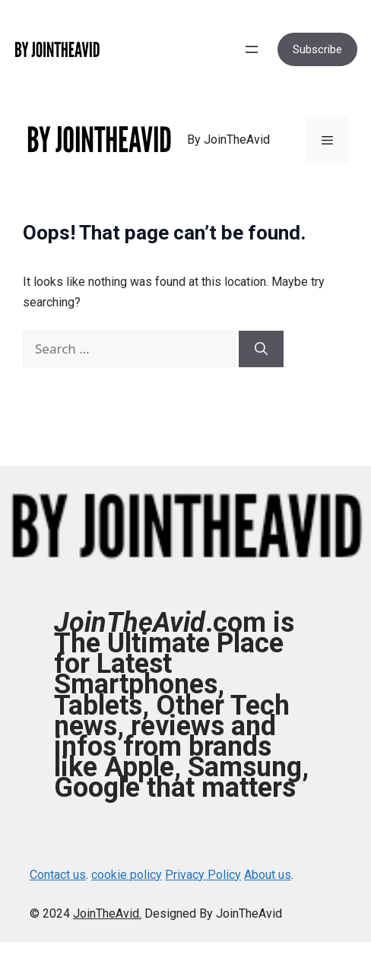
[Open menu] (252, 49)
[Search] (261, 349)
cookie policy (127, 875)
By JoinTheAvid (228, 140)
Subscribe (317, 49)
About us (268, 875)
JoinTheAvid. (107, 913)
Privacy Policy (203, 875)
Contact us (58, 875)
